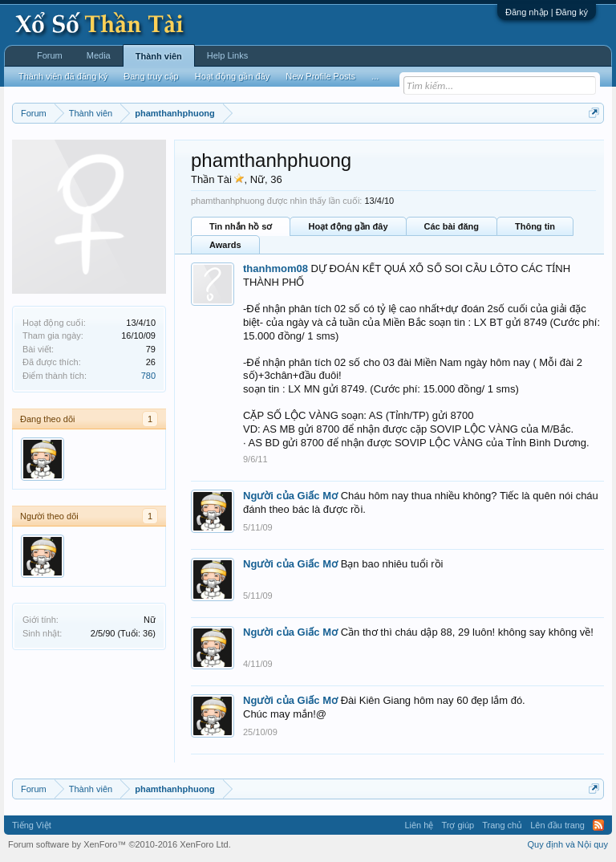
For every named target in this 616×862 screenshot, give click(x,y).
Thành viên (159, 56)
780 (148, 376)
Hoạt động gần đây (348, 226)
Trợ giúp (458, 825)
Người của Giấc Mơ (290, 496)
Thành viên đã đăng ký (63, 76)
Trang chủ (502, 825)
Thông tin (535, 226)
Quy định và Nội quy (568, 844)
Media (99, 55)
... (375, 76)
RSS (598, 825)
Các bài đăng (452, 226)
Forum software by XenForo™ (120, 844)
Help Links (227, 55)
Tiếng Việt (32, 825)
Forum (50, 55)
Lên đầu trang (557, 825)
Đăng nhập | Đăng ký (547, 12)
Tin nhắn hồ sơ (241, 226)
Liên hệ (419, 825)
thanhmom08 (276, 268)
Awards (225, 245)
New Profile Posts (320, 76)
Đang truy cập (151, 76)
